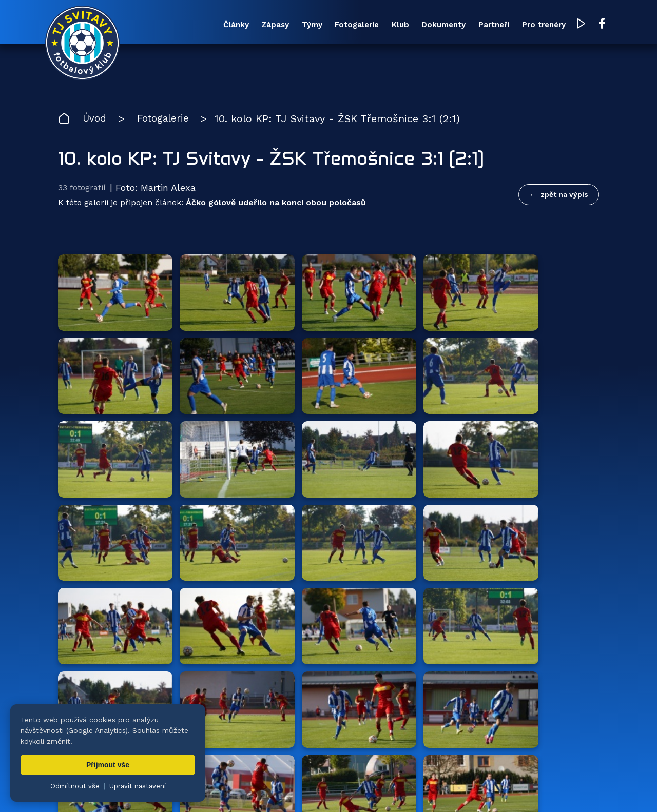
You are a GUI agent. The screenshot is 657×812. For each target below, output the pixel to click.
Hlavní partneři (121, 563)
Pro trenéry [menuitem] (530, 25)
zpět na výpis (564, 195)
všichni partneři (550, 563)
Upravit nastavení (138, 786)
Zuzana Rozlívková (213, 789)
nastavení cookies (409, 789)
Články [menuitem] (207, 25)
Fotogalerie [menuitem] (335, 25)
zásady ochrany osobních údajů (501, 789)
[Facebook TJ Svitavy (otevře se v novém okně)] (589, 25)
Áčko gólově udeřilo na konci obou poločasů (276, 204)
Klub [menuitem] (380, 25)
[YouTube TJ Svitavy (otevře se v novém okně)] (569, 25)
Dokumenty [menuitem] (426, 25)
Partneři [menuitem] (478, 25)
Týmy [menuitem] (287, 25)
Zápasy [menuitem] (248, 25)
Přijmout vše (108, 765)
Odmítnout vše (75, 786)
